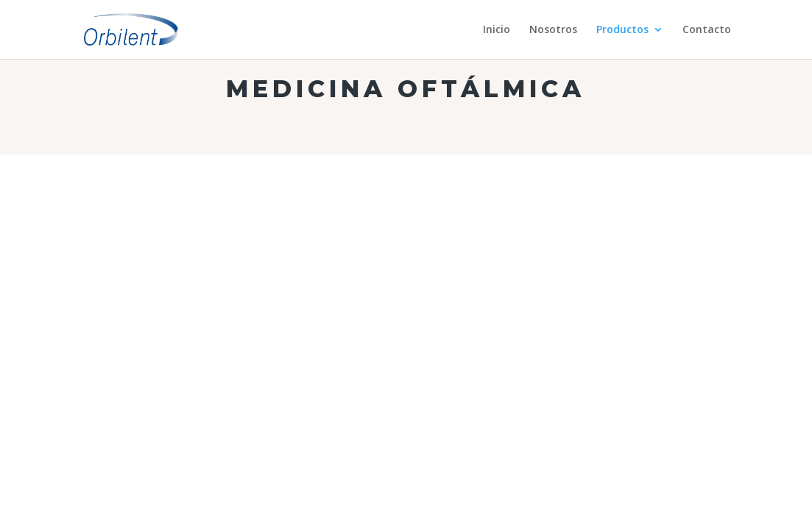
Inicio (497, 30)
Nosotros (553, 30)
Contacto (707, 30)
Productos (622, 30)
